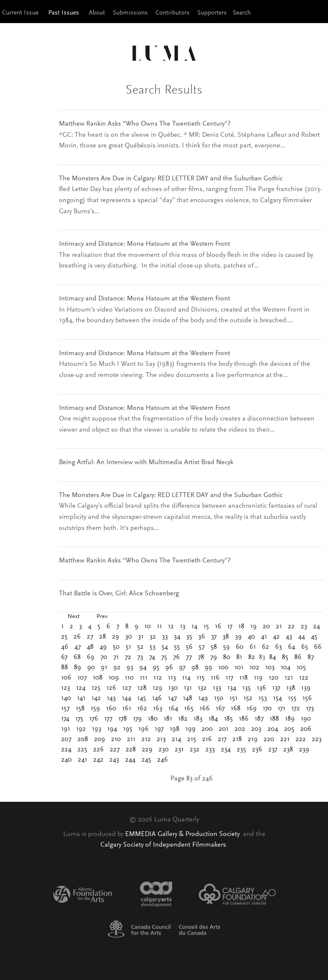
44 (302, 637)
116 (215, 678)
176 (94, 719)
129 (157, 688)
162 (142, 709)
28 (102, 637)
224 (66, 750)
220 (269, 739)
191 (66, 729)
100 (223, 668)
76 (176, 657)
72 (128, 657)
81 (239, 657)
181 (168, 719)
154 (277, 698)
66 (318, 647)
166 (205, 709)
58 (214, 647)
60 (240, 647)
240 (66, 760)
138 (291, 688)
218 (237, 739)
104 (286, 668)
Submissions (130, 13)
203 (256, 729)
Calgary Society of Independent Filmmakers (163, 845)
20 (266, 627)
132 (202, 688)
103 (270, 668)
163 (158, 709)
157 (65, 709)
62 (265, 647)
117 (229, 678)
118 (243, 678)
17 (230, 627)
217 (222, 739)
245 (146, 760)
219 (253, 739)
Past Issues (64, 13)
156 (307, 698)
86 (298, 657)
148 (187, 698)
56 (189, 647)
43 (289, 637)
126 (111, 688)
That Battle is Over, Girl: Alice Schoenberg (119, 594)
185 (228, 719)
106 (66, 678)
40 (251, 637)
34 (177, 637)
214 (176, 739)
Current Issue (20, 13)
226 (98, 750)
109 (114, 678)
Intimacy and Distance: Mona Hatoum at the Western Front (145, 244)
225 (82, 750)
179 (137, 719)
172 (296, 709)
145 (142, 698)
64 (291, 647)
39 (238, 637)
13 (183, 627)
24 (316, 627)
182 (183, 719)
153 (263, 698)
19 (253, 627)
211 (131, 739)
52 (140, 647)
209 (100, 739)
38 (226, 637)
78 (201, 657)
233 (210, 750)
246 (163, 760)
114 (186, 678)
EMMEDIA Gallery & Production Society (183, 834)
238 (288, 750)
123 (66, 688)
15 (206, 627)
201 (224, 729)
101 (239, 668)
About (97, 13)
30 (129, 637)
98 (195, 668)
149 (203, 698)
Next (73, 617)
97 (182, 668)
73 (140, 657)
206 (306, 729)
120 (274, 678)
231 (179, 750)
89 (78, 668)
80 (227, 657)
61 (253, 647)
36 (202, 637)
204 (273, 729)
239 (304, 750)
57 (202, 647)
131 (188, 688)
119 (258, 678)
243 (114, 760)
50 (116, 647)
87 (311, 657)
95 (156, 668)
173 (310, 709)
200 (207, 729)
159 (95, 709)
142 (96, 698)
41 (264, 637)
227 (115, 750)
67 (64, 657)
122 (304, 678)
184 (213, 719)
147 (172, 698)
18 (241, 627)
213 (161, 739)
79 (214, 657)
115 (201, 678)
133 (217, 688)
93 (130, 668)
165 (189, 709)
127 (127, 688)
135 (246, 688)
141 (81, 698)
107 (82, 678)
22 (291, 627)
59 (226, 647)
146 (157, 698)
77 (189, 657)
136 (261, 688)
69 (91, 657)
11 (159, 627)
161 (127, 709)
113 (172, 678)
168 (236, 709)
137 (276, 688)
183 (198, 719)
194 (112, 729)
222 (301, 739)
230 (164, 750)
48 (90, 647)
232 (195, 750)
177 (108, 719)
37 (214, 637)
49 (103, 647)
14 (194, 627)
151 (233, 698)
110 (129, 678)
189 (290, 719)
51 (128, 647)
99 (208, 668)
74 (152, 657)
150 (219, 698)
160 (111, 709)
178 (123, 719)
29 (116, 637)
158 (80, 709)
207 (66, 739)
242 (98, 760)
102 (254, 668)
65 (305, 647)
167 (220, 709)
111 (143, 678)
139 (306, 688)
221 (285, 739)
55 (177, 647)
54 (165, 647)
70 (104, 657)
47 (78, 647)
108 (98, 678)
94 (143, 668)
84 (272, 657)
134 (232, 688)
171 (281, 709)
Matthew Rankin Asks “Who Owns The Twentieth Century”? (145, 124)
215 (192, 739)
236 (257, 750)
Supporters (212, 13)
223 (317, 739)
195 (128, 729)
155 (292, 698)
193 (97, 729)
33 (165, 637)
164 (173, 709)
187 (259, 719)
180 (153, 719)
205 (289, 729)
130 (173, 688)
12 (171, 627)
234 (226, 750)
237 (273, 750)
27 (90, 637)
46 (65, 647)
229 (147, 750)
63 (278, 647)
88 (64, 668)
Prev (102, 617)
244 (130, 760)
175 (79, 719)
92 (117, 668)
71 (116, 657)
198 (174, 729)
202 (240, 729)
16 (218, 627)
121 (289, 678)
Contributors (173, 13)
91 (104, 668)
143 (111, 698)
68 (77, 657)
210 (116, 739)
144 (126, 698)
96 (169, 668)
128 (142, 688)
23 (304, 627)
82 (252, 657)
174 (65, 719)
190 (306, 719)
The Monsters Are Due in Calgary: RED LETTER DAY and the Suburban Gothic (171, 179)
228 (131, 750)
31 (141, 637)
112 (158, 678)
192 (81, 729)
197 (159, 729)
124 (81, 688)
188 (274, 719)
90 (91, 668)
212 (146, 739)
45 (314, 637)
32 (153, 637)
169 (252, 709)
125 (96, 688)
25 (64, 637)
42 (276, 637)
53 (152, 647)
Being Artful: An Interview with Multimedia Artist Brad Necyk (146, 462)
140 (66, 698)
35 (189, 637)
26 (77, 637)
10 (148, 627)
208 (83, 739)
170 (267, 709)
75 (164, 657)
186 (244, 719)
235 (241, 750)
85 (285, 657)
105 (301, 668)
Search (242, 13)
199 (190, 729)
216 (207, 739)
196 (143, 729)
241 (82, 760)
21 (279, 627)
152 (248, 698)
